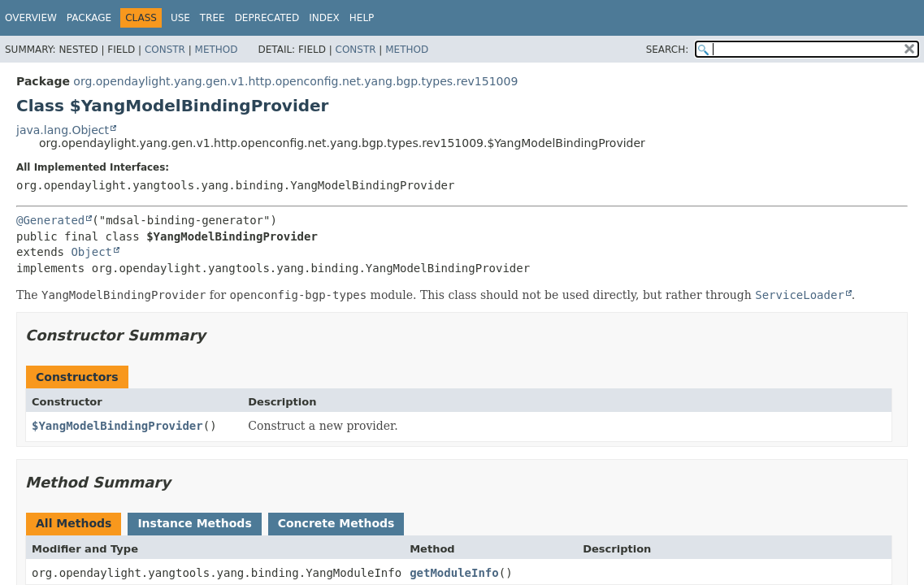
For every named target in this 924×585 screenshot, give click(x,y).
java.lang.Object (63, 130)
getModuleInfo (454, 573)
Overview (31, 18)
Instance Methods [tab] (194, 523)
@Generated (50, 220)
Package (89, 18)
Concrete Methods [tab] (336, 523)
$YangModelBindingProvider (117, 426)
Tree (213, 18)
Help (362, 18)
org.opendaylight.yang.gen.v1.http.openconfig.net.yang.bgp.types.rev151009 (295, 81)
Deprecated (267, 18)
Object (91, 252)
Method (217, 50)
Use (180, 18)
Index (324, 18)
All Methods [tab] (74, 523)
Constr (165, 50)
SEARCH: (668, 50)
